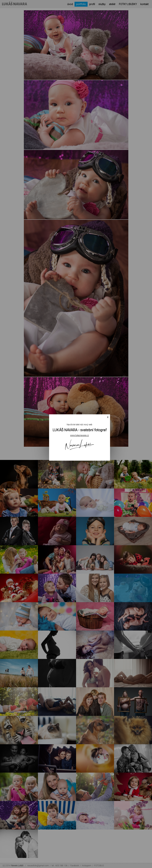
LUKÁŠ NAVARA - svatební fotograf (80, 430)
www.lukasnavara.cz (79, 435)
